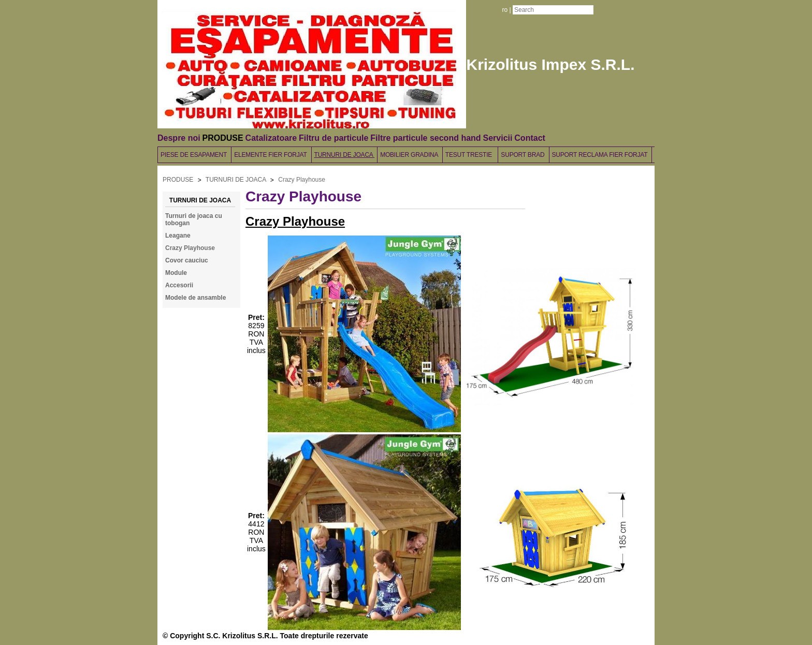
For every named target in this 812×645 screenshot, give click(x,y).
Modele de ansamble (195, 298)
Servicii (497, 138)
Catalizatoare (271, 138)
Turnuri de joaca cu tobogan (194, 219)
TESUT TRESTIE (470, 155)
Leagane (178, 236)
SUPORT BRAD (523, 155)
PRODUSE (223, 138)
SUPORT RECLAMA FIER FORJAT (601, 155)
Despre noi (179, 138)
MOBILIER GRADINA (410, 155)
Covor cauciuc (187, 260)
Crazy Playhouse (302, 180)
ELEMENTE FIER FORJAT (271, 155)
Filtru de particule (334, 138)
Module (176, 273)
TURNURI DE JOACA (345, 155)
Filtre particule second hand (425, 138)
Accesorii (179, 285)
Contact (530, 138)
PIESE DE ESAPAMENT (194, 155)
